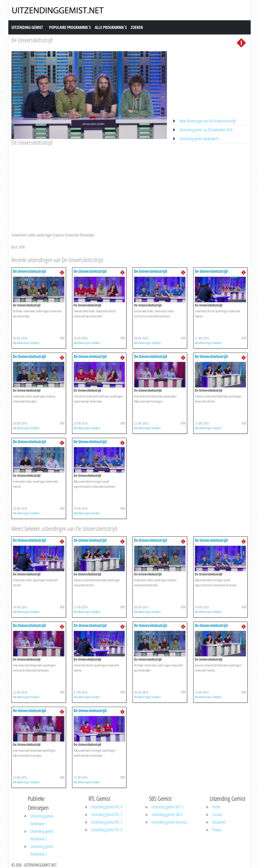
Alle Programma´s (111, 27)
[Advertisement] (89, 184)
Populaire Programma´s (70, 27)
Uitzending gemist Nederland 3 (42, 850)
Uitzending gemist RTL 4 (107, 807)
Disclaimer (219, 822)
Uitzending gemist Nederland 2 (42, 835)
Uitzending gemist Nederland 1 (199, 139)
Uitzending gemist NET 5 (167, 807)
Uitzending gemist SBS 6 (167, 815)
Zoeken (137, 27)
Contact (217, 815)
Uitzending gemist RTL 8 (107, 830)
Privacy (217, 830)
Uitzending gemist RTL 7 (107, 822)
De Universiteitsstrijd (32, 40)
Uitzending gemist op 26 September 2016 (206, 130)
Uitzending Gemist (27, 27)
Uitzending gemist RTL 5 (107, 815)
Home (216, 807)
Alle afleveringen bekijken (26, 343)
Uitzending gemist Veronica (169, 822)
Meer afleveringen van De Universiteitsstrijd (208, 121)
